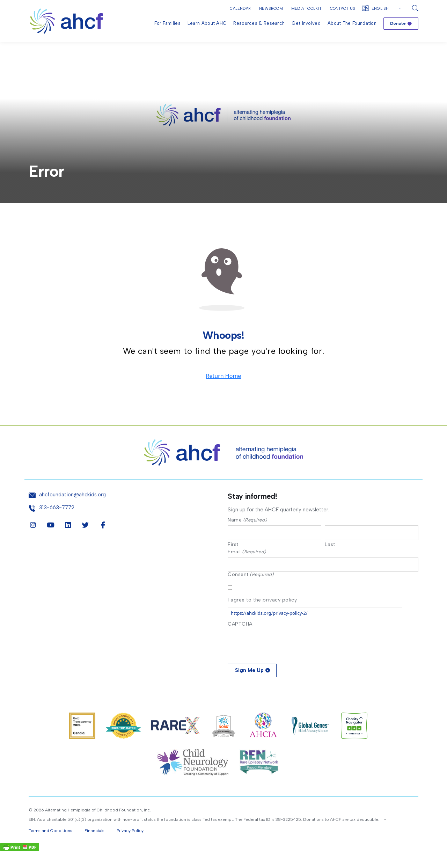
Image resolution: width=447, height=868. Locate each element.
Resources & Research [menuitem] (259, 23)
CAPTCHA (240, 641)
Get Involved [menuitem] (306, 23)
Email (247, 568)
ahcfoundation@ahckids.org (72, 510)
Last (330, 560)
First (233, 560)
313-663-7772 (57, 523)
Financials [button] (94, 847)
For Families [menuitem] (167, 23)
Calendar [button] (240, 9)
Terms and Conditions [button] (50, 847)
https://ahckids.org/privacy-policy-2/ (269, 630)
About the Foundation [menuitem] (352, 23)
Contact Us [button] (343, 9)
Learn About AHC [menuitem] (207, 23)
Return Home (224, 391)
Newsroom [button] (271, 9)
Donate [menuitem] (398, 23)
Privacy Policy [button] (130, 847)
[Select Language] (387, 9)
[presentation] (281, 660)
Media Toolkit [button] (306, 9)
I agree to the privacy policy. (263, 617)
